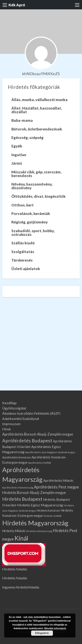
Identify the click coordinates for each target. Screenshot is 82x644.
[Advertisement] (41, 347)
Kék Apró (17, 5)
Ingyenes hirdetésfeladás (21, 587)
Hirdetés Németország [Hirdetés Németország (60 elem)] (39, 531)
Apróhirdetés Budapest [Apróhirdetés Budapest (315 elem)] (27, 441)
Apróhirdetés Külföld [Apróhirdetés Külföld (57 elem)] (40, 463)
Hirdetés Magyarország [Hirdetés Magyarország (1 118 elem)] (35, 523)
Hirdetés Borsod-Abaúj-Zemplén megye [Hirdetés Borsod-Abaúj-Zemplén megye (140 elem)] (34, 493)
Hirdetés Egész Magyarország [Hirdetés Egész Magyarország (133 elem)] (40, 505)
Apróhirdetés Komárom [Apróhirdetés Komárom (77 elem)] (17, 457)
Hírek (7, 429)
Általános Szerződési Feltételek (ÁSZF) (31, 413)
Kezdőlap (9, 403)
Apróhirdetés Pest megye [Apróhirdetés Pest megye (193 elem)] (56, 487)
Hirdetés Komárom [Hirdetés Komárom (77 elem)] (48, 511)
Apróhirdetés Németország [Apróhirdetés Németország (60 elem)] (18, 488)
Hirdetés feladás (15, 569)
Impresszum (11, 424)
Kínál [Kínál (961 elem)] (21, 538)
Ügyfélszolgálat (14, 408)
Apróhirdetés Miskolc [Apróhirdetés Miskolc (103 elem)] (58, 481)
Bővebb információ (55, 628)
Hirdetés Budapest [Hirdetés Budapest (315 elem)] (22, 499)
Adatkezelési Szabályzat (21, 419)
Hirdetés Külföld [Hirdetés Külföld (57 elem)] (52, 516)
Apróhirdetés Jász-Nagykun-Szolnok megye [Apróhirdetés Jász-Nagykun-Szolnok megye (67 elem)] (50, 452)
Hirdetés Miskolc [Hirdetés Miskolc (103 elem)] (14, 531)
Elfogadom (42, 633)
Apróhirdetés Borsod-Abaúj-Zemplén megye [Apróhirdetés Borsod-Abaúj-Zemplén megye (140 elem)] (38, 434)
